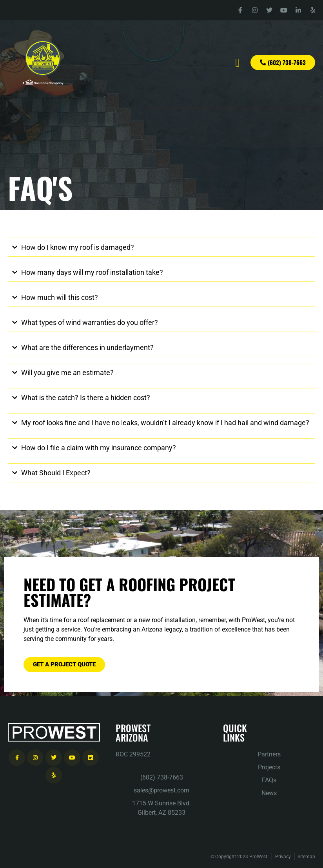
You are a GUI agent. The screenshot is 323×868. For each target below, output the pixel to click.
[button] (238, 62)
